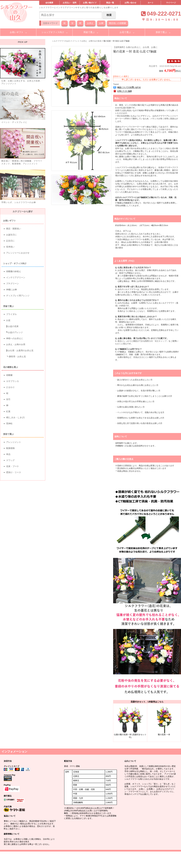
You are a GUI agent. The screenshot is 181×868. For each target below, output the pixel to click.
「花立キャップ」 (161, 341)
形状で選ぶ (161, 32)
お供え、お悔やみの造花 (91, 41)
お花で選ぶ (125, 32)
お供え (90, 23)
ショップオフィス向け (53, 32)
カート (151, 3)
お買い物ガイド (90, 3)
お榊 (101, 23)
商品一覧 (110, 3)
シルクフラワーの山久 (61, 41)
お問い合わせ (130, 3)
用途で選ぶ (89, 32)
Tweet (116, 84)
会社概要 (49, 3)
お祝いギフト (17, 32)
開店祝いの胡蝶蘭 (117, 23)
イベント (76, 41)
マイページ (171, 3)
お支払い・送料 (70, 3)
